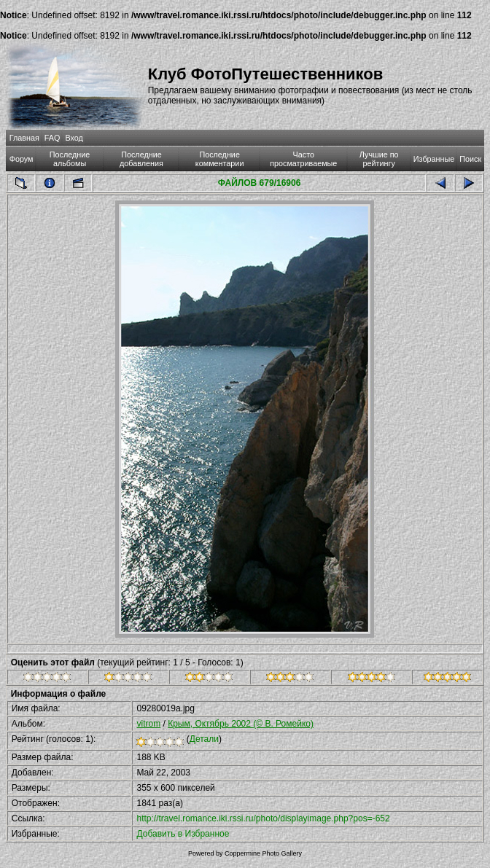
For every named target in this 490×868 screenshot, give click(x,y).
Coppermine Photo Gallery (263, 853)
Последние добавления (141, 159)
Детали (204, 739)
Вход (74, 138)
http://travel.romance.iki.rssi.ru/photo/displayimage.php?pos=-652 (263, 818)
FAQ (52, 138)
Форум (22, 159)
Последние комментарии (220, 159)
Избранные (434, 159)
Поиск (470, 159)
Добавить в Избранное (183, 834)
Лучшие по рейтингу (379, 159)
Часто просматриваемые (303, 159)
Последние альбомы (70, 159)
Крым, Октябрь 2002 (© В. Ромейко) (241, 724)
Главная (24, 138)
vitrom (148, 724)
